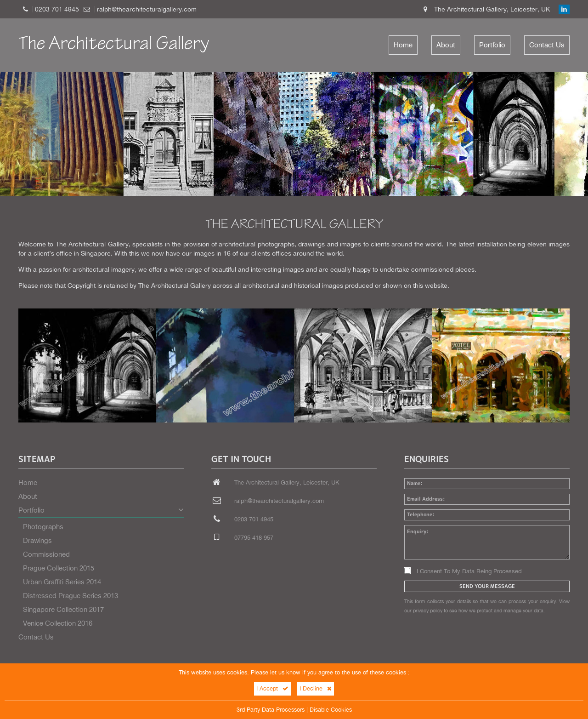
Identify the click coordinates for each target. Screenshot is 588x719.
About (446, 45)
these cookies (388, 672)
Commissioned (46, 554)
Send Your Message (487, 586)
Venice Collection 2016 (58, 623)
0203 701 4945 (57, 9)
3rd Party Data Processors (271, 710)
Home (403, 45)
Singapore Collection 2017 (63, 609)
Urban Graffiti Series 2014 (62, 582)
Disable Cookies (331, 710)
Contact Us (547, 45)
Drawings (37, 540)
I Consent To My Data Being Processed (463, 571)
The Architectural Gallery (114, 45)
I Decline (316, 688)
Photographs (43, 527)
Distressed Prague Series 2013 (71, 596)
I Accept (272, 688)
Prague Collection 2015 (59, 568)
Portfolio (492, 45)
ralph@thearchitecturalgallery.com (147, 9)
